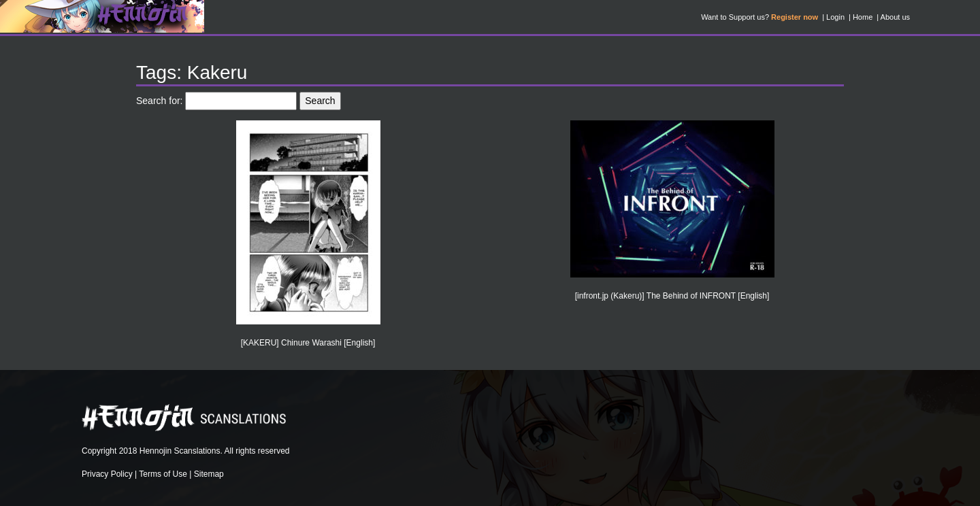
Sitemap (209, 474)
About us (895, 17)
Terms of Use (163, 474)
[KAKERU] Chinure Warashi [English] (308, 343)
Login (835, 17)
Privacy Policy (107, 474)
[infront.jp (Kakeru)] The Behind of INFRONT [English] (672, 296)
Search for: (159, 101)
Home (863, 17)
